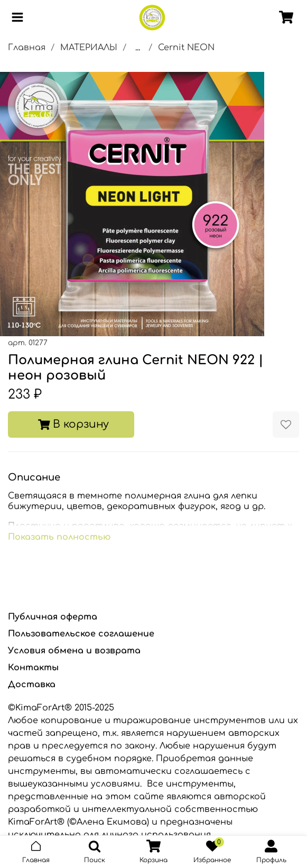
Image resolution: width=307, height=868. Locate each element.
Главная (27, 48)
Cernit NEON (186, 48)
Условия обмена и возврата (74, 651)
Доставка (32, 685)
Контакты (33, 668)
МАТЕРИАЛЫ (89, 48)
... (138, 48)
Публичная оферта (53, 617)
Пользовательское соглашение (81, 634)
